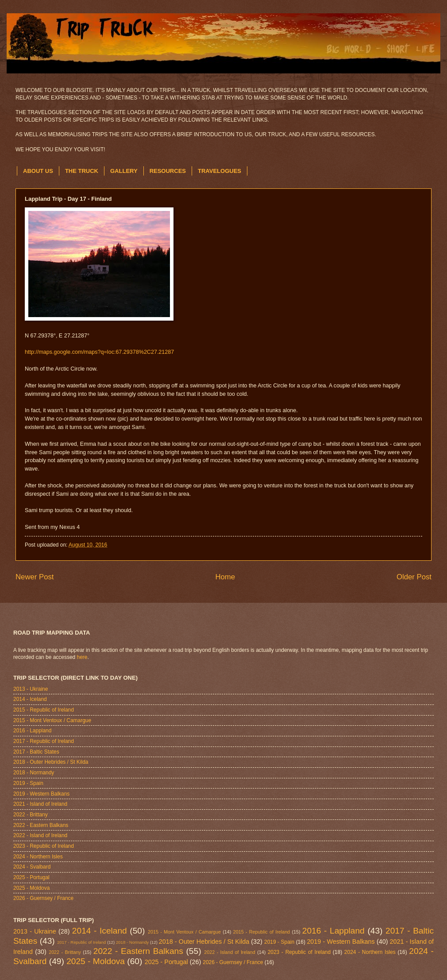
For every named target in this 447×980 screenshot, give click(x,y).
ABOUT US (38, 171)
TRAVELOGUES (220, 171)
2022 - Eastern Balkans (41, 825)
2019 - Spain (28, 783)
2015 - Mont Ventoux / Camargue (52, 720)
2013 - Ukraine (31, 689)
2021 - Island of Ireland (40, 804)
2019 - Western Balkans (41, 794)
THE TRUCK (82, 171)
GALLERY (124, 171)
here (82, 657)
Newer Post (35, 577)
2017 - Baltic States (36, 752)
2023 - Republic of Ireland (44, 846)
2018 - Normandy (34, 773)
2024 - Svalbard (32, 867)
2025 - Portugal (31, 877)
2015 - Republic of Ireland (44, 710)
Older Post (414, 577)
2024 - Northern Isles (38, 857)
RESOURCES (168, 171)
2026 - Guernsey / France (43, 898)
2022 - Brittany (31, 815)
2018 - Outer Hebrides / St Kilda (51, 762)
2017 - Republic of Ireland (44, 741)
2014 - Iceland (30, 699)
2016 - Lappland (32, 731)
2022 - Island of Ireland (40, 835)
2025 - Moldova (31, 888)
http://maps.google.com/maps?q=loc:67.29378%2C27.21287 (99, 352)
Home (225, 577)
